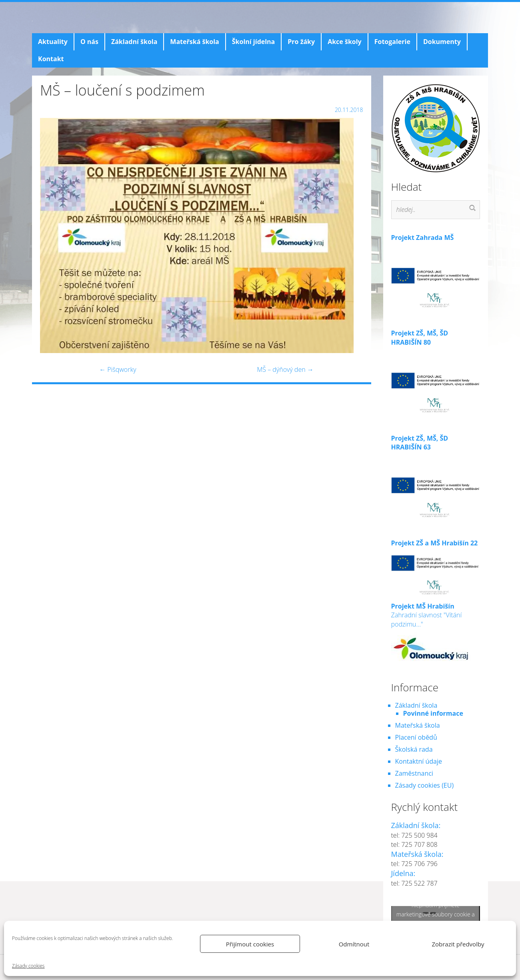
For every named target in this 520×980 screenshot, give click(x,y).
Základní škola (134, 42)
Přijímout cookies (250, 944)
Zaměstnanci (414, 773)
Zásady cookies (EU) (425, 785)
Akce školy (345, 42)
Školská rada (414, 749)
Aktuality (53, 42)
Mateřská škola (194, 42)
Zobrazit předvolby (458, 944)
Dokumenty (442, 42)
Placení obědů (416, 737)
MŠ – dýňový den (285, 369)
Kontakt (51, 59)
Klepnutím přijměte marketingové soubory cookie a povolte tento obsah (436, 914)
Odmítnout (354, 944)
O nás (89, 42)
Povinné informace (433, 713)
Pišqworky (118, 369)
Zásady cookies (28, 966)
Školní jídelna (253, 42)
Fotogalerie (392, 42)
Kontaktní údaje (419, 761)
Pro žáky (301, 42)
